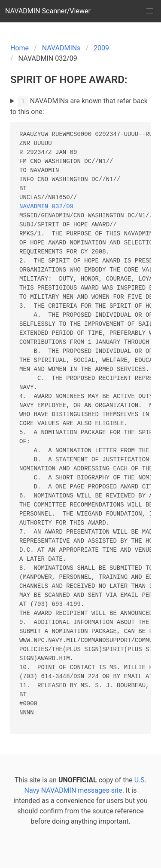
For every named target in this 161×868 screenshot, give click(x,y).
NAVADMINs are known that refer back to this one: (79, 106)
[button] (150, 11)
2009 (101, 48)
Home (20, 48)
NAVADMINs (61, 48)
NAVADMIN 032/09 (46, 207)
